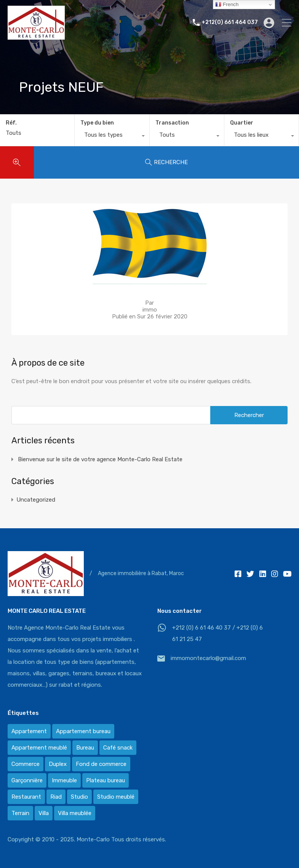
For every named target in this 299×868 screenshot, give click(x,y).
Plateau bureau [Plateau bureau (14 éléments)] (106, 780)
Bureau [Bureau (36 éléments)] (85, 748)
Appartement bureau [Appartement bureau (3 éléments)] (83, 731)
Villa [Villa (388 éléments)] (44, 813)
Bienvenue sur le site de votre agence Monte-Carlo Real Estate (100, 459)
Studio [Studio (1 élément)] (79, 797)
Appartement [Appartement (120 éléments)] (29, 731)
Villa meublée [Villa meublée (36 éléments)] (75, 813)
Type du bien (97, 123)
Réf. (11, 123)
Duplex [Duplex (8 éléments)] (58, 764)
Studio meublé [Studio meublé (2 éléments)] (116, 797)
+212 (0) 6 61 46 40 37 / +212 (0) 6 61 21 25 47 (217, 633)
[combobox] (112, 137)
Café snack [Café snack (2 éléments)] (118, 748)
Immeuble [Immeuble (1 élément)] (64, 780)
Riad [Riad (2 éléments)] (56, 797)
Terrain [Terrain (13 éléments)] (20, 813)
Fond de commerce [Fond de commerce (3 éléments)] (101, 764)
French (227, 5)
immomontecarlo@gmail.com (208, 658)
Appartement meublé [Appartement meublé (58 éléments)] (39, 748)
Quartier (242, 123)
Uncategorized (36, 500)
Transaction (172, 123)
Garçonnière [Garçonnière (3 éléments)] (27, 780)
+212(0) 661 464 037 (230, 22)
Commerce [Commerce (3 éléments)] (26, 764)
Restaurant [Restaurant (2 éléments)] (26, 797)
